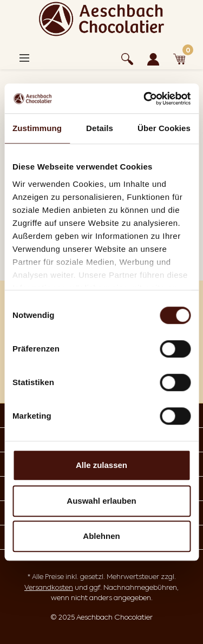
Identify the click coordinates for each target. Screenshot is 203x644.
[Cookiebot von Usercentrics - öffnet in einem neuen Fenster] (145, 99)
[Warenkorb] (179, 57)
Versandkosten (49, 587)
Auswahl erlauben (101, 501)
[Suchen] (127, 57)
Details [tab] (100, 128)
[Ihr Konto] (153, 57)
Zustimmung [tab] (37, 128)
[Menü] (24, 58)
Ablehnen (101, 536)
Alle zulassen (101, 465)
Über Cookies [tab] (164, 128)
